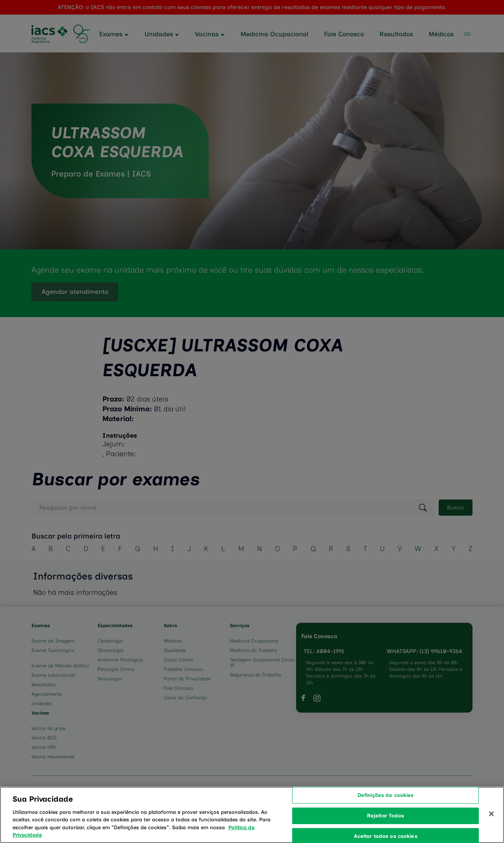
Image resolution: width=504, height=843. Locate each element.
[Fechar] (491, 824)
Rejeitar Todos (386, 825)
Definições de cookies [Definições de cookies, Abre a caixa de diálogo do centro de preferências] (386, 805)
